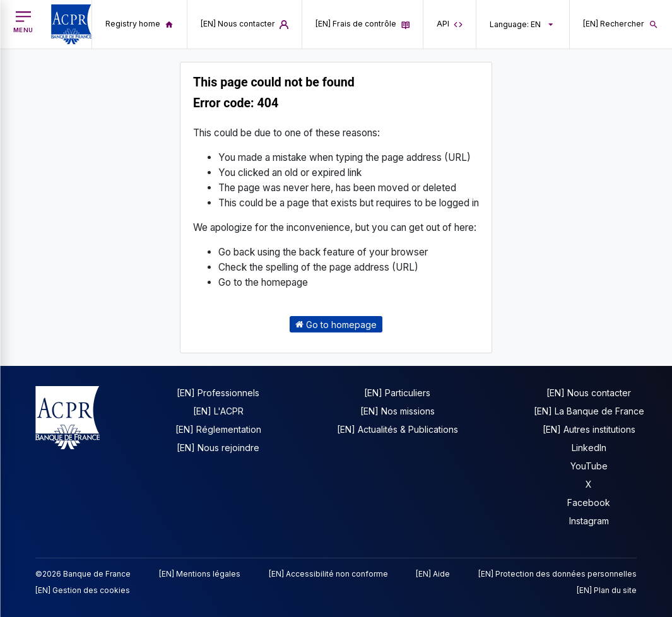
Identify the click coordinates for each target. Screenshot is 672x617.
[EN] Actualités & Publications (398, 429)
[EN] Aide (433, 574)
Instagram (589, 521)
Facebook (589, 502)
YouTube (589, 466)
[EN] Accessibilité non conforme (328, 574)
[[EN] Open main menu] (23, 22)
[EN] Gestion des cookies (83, 590)
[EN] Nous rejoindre (218, 448)
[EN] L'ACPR (218, 411)
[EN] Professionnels (218, 393)
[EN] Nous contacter (589, 393)
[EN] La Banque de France (589, 411)
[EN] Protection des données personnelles (557, 574)
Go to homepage (336, 324)
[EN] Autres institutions (589, 429)
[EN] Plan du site (607, 590)
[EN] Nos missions (398, 411)
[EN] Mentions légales (200, 574)
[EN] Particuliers (397, 393)
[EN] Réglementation (218, 429)
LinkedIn (589, 448)
